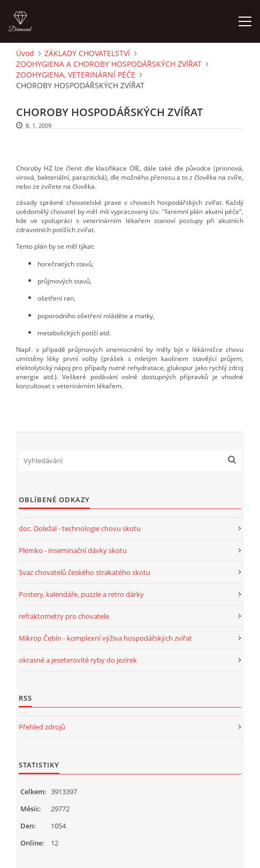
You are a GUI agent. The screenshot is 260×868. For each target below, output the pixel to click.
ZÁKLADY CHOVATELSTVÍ (87, 53)
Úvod (25, 53)
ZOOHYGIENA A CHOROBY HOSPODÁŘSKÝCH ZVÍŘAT (109, 64)
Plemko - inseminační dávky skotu (73, 550)
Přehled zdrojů (42, 727)
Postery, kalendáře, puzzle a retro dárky (81, 594)
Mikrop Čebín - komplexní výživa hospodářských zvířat (105, 638)
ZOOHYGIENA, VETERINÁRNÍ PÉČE (76, 75)
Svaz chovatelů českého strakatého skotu (85, 572)
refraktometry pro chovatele (64, 616)
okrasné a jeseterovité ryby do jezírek (78, 660)
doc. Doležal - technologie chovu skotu (80, 528)
